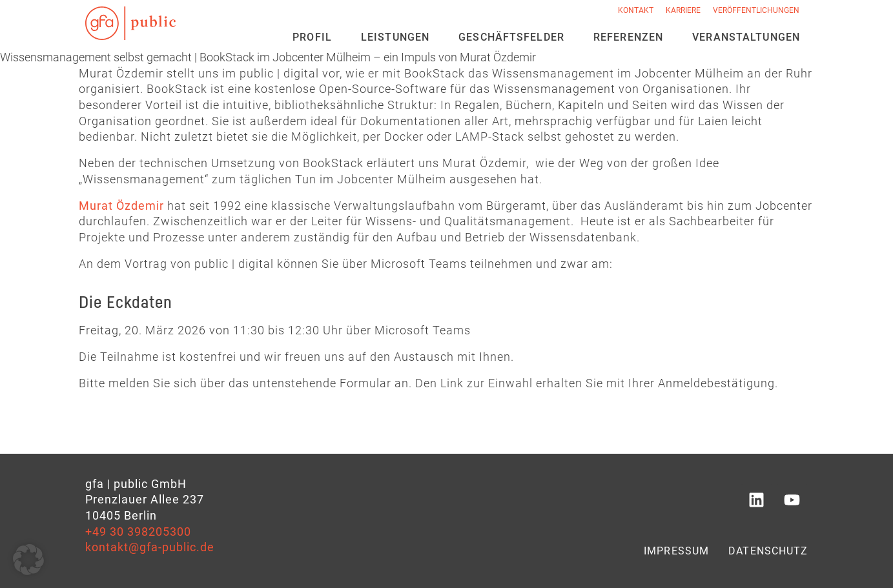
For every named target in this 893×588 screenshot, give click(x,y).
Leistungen (395, 37)
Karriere (683, 10)
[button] (28, 560)
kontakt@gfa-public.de (150, 547)
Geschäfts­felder (511, 37)
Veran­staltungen (746, 37)
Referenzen (628, 37)
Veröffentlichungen (756, 10)
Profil (312, 37)
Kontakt (636, 10)
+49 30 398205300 (138, 532)
